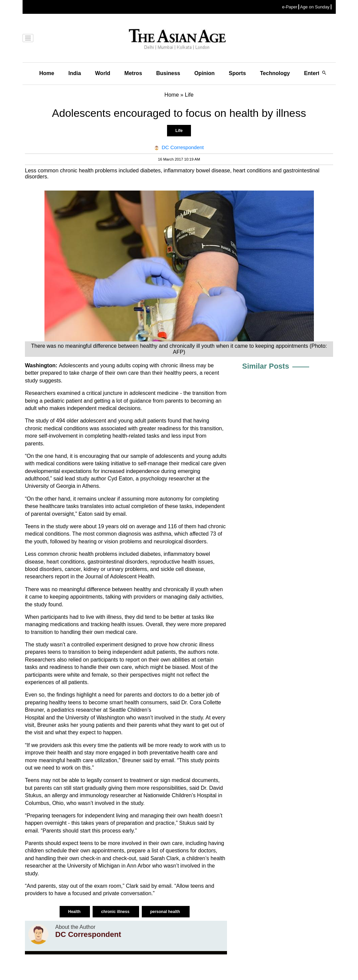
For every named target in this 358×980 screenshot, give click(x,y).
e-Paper (290, 7)
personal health (166, 912)
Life (179, 131)
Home (47, 73)
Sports (237, 73)
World (103, 73)
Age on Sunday (315, 7)
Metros (133, 73)
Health (75, 912)
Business (168, 73)
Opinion (204, 73)
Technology (275, 73)
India (75, 73)
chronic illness (116, 912)
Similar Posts (266, 366)
